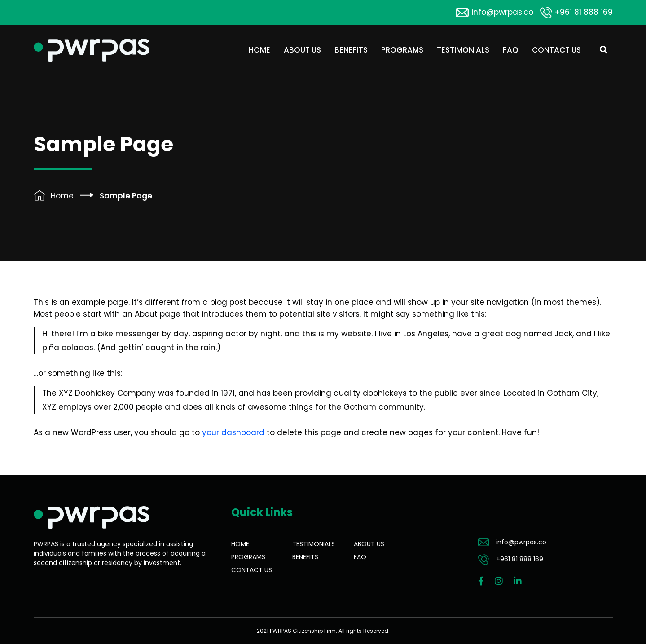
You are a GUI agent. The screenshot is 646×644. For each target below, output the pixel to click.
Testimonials (463, 50)
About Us (302, 50)
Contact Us (556, 50)
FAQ (511, 50)
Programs (402, 50)
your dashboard (233, 432)
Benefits (351, 50)
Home (259, 50)
